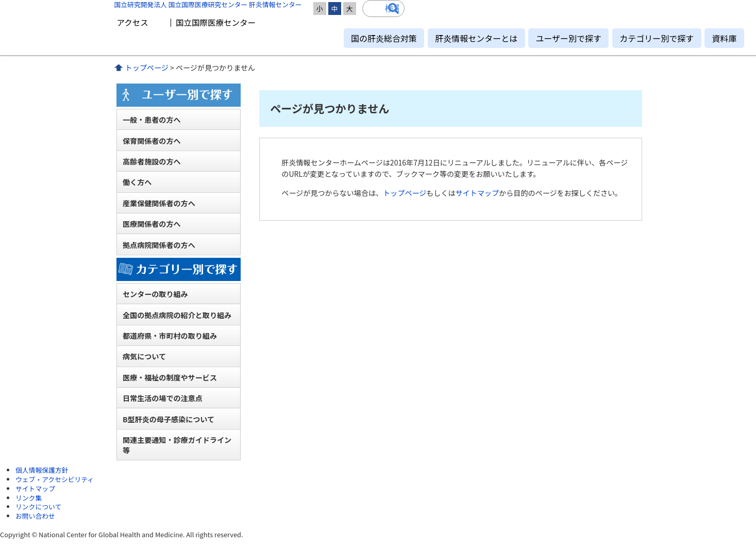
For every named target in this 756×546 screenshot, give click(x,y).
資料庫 (724, 38)
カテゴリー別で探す (657, 38)
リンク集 (29, 498)
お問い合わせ (35, 516)
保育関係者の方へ (152, 141)
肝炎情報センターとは (476, 38)
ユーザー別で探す (568, 38)
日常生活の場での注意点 (163, 398)
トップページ (147, 68)
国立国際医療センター (216, 22)
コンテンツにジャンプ (0, 0)
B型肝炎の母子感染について (169, 419)
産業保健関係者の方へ (159, 203)
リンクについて (38, 507)
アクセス (133, 22)
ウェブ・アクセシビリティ (55, 479)
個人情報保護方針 (42, 470)
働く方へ (137, 182)
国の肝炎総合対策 (384, 38)
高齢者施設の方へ (152, 161)
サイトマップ (477, 193)
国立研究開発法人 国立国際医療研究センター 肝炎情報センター (208, 5)
